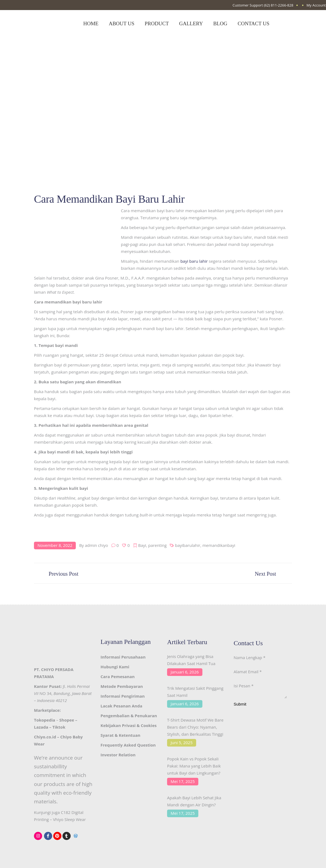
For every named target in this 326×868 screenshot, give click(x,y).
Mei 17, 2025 (183, 781)
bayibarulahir (188, 545)
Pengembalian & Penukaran (129, 716)
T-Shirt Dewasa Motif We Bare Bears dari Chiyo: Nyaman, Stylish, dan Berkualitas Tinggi (195, 727)
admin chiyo (97, 545)
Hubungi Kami (115, 667)
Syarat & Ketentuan (120, 735)
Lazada (41, 727)
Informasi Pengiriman (123, 696)
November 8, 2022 (55, 545)
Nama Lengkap (250, 657)
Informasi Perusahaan (123, 657)
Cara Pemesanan (118, 676)
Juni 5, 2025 (182, 742)
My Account (316, 5)
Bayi (142, 545)
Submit (240, 706)
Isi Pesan (244, 686)
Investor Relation (118, 755)
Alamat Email (248, 672)
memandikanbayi (219, 545)
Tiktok (59, 727)
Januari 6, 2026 (185, 672)
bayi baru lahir (194, 261)
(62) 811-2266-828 (279, 5)
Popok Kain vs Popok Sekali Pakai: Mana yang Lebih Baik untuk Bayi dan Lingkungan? (194, 766)
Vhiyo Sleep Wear (69, 819)
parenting (158, 545)
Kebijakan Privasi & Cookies (128, 725)
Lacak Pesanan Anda (121, 706)
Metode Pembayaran (122, 686)
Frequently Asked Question (128, 745)
